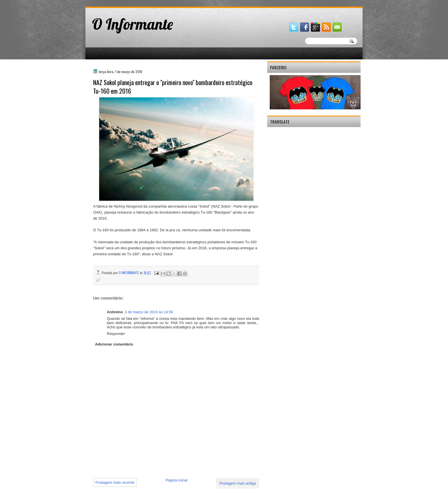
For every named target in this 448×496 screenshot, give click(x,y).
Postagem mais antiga (238, 483)
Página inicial (176, 480)
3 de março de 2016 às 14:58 (149, 312)
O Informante (133, 24)
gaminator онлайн (112, 2)
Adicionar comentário (114, 344)
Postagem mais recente (115, 482)
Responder (116, 334)
